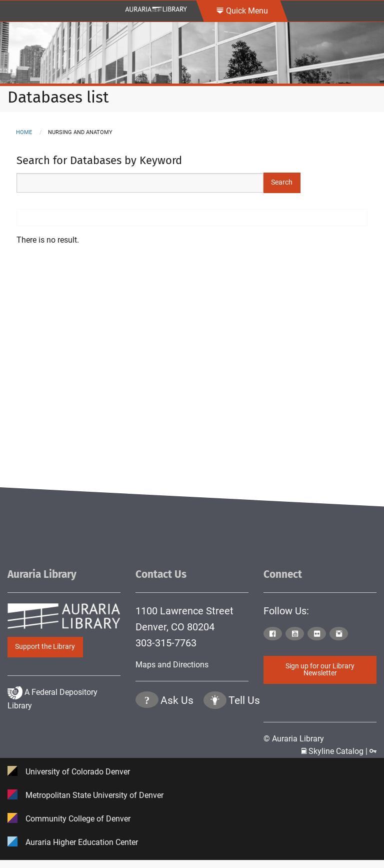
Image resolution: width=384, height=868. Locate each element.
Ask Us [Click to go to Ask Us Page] (177, 741)
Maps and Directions (172, 665)
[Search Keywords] (140, 183)
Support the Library (45, 647)
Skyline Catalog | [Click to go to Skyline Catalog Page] (335, 751)
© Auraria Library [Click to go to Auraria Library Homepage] (294, 738)
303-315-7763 (166, 643)
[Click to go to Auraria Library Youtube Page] (295, 634)
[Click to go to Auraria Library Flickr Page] (317, 634)
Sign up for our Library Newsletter (320, 670)
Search (282, 182)
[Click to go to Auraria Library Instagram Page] (339, 634)
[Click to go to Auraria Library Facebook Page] (273, 634)
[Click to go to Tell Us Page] (215, 742)
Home (24, 132)
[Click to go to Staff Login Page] (373, 751)
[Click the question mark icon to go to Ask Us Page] (147, 742)
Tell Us (244, 741)
